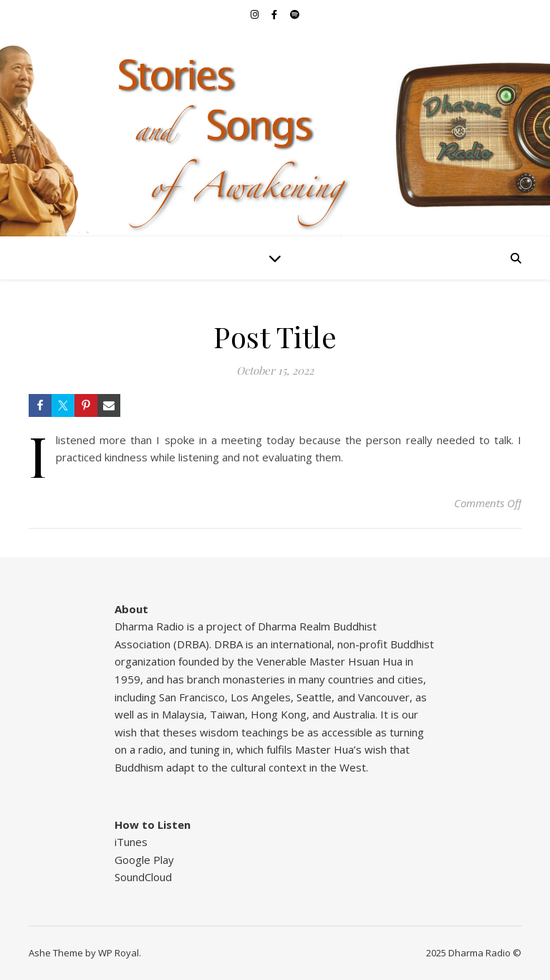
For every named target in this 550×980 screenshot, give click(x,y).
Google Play (144, 860)
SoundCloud (143, 877)
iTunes (131, 842)
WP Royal (119, 953)
